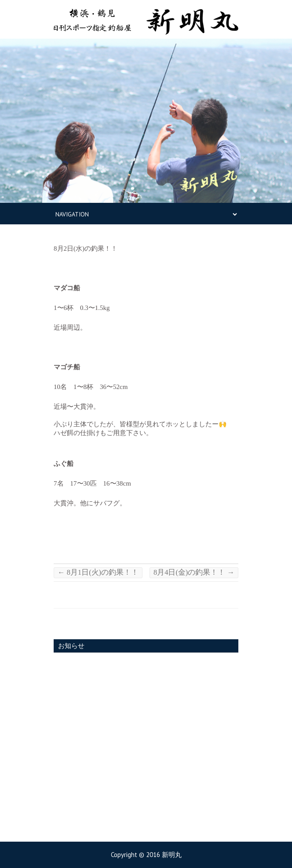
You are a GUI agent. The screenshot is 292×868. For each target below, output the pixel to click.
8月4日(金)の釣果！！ (194, 572)
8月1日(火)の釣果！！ (98, 572)
